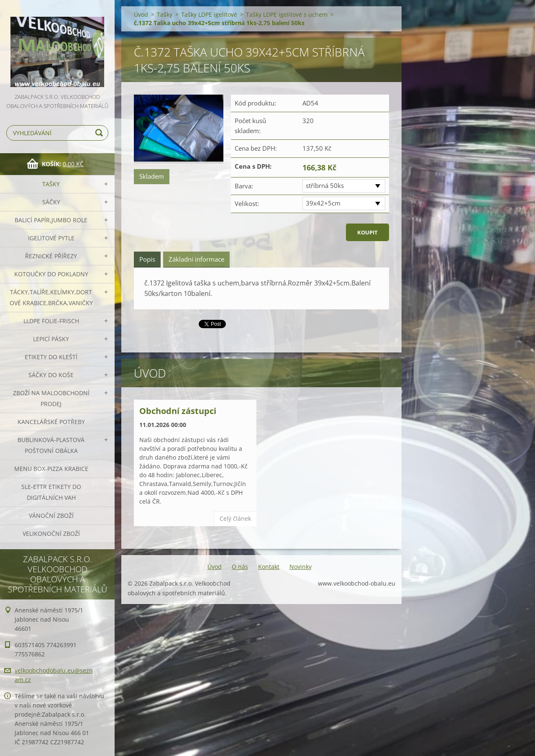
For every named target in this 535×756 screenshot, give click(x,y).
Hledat (100, 133)
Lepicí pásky (51, 339)
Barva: (244, 186)
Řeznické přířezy (51, 256)
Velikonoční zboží (51, 534)
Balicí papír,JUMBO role (51, 220)
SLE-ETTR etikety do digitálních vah (51, 492)
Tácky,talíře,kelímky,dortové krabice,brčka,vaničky (51, 297)
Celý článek (235, 518)
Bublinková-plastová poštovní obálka (51, 445)
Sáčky (51, 202)
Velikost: (247, 203)
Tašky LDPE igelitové (209, 14)
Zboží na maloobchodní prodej (51, 398)
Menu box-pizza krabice (51, 469)
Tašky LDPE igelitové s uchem (287, 14)
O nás (240, 567)
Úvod (141, 14)
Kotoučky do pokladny (51, 274)
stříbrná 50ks (325, 185)
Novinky (301, 567)
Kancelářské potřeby (51, 422)
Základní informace (196, 259)
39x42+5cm (323, 203)
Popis (147, 259)
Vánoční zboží (51, 516)
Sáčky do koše (51, 375)
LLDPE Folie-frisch (51, 321)
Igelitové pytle (51, 238)
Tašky (51, 184)
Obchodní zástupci (178, 411)
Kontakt (269, 567)
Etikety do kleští (51, 357)
